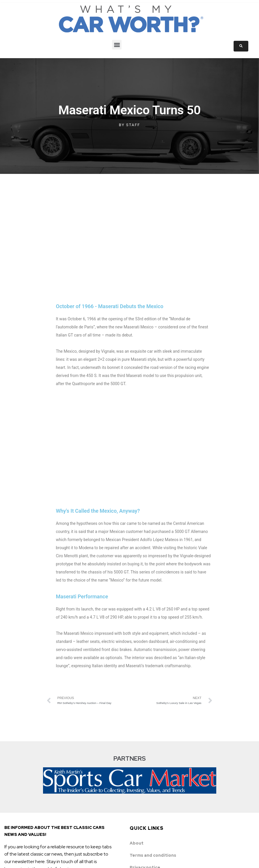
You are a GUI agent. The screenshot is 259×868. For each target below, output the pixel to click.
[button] (117, 45)
